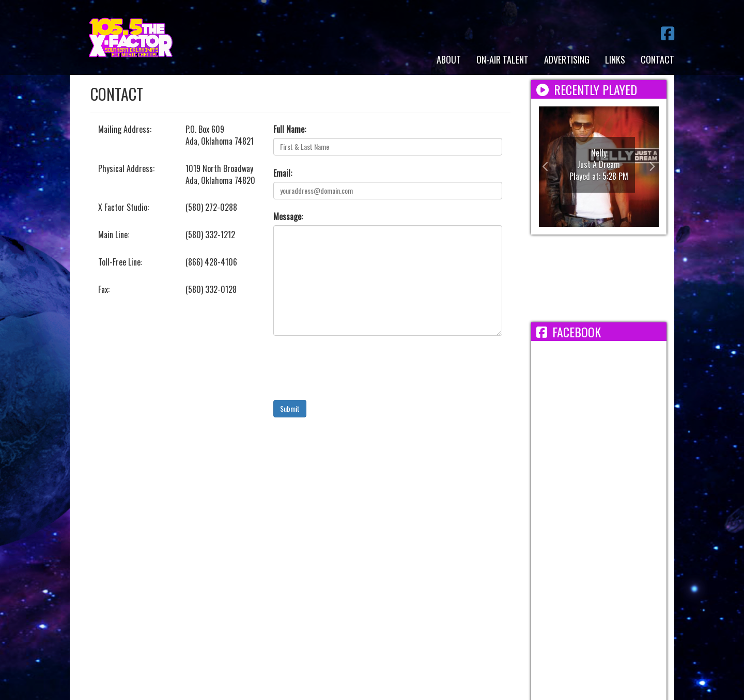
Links (615, 59)
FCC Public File (419, 583)
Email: (283, 173)
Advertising (567, 59)
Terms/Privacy (251, 583)
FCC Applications (488, 583)
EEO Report (362, 583)
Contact (657, 59)
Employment (310, 583)
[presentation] (352, 368)
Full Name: (290, 129)
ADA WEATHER (599, 278)
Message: (288, 217)
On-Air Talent (502, 59)
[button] (548, 167)
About (449, 59)
